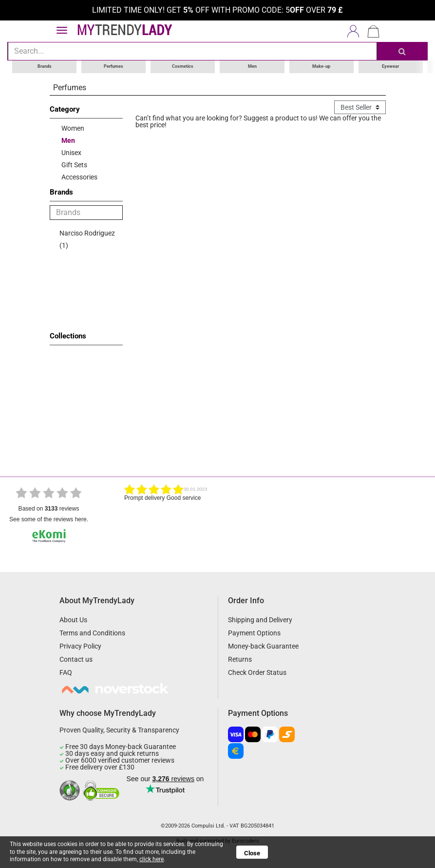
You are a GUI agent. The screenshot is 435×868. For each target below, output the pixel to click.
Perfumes (113, 66)
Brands (45, 66)
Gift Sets (74, 164)
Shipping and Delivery (260, 620)
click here (151, 859)
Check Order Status (257, 672)
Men (252, 66)
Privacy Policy (80, 646)
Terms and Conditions (92, 633)
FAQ (66, 672)
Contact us (76, 659)
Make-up (321, 66)
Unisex (71, 152)
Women (73, 128)
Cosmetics (183, 66)
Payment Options (254, 633)
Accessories (79, 177)
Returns (240, 659)
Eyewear (390, 66)
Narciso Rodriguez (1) (87, 239)
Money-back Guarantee (263, 646)
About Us (73, 620)
